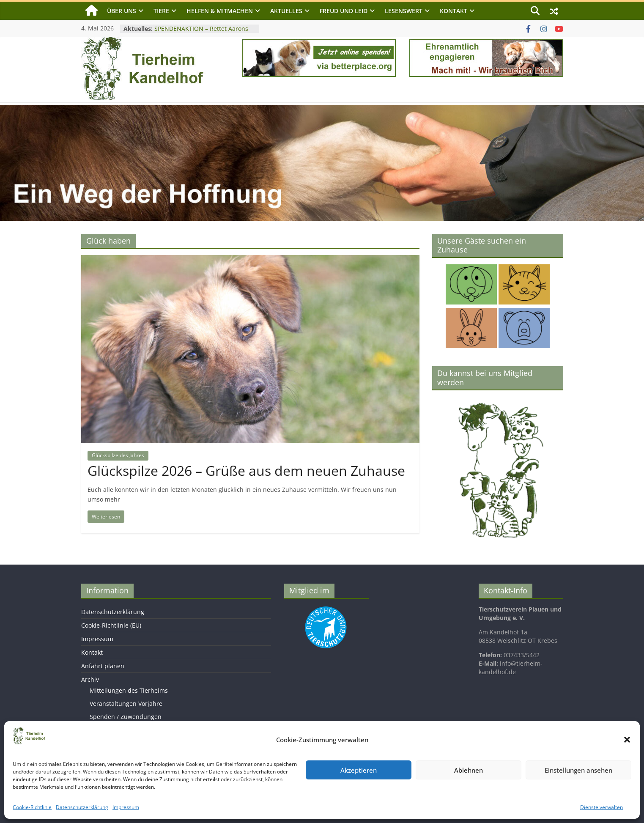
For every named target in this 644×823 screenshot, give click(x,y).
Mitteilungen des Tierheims (129, 690)
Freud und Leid (344, 11)
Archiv (90, 679)
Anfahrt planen (103, 666)
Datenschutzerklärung (82, 807)
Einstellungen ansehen (578, 770)
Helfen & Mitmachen (220, 11)
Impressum (126, 807)
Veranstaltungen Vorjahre (126, 704)
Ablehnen (469, 770)
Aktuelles (286, 11)
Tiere (161, 11)
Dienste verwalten (602, 807)
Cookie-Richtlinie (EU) (111, 625)
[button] (627, 740)
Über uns (122, 11)
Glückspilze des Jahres (118, 455)
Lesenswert (404, 11)
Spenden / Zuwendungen (126, 717)
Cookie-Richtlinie (32, 807)
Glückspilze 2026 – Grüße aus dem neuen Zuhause (246, 470)
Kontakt (454, 11)
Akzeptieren (359, 770)
